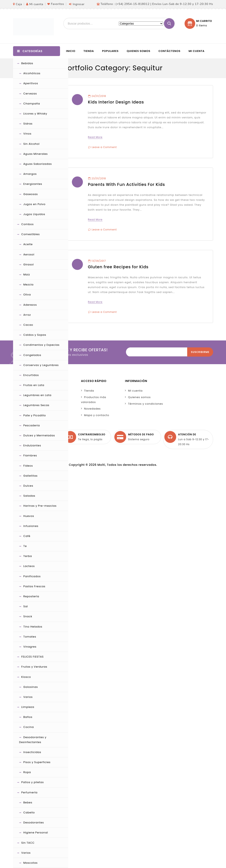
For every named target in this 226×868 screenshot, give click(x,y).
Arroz (27, 315)
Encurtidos (31, 375)
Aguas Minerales (35, 154)
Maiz (27, 275)
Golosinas (31, 687)
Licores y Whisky (35, 114)
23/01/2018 (97, 178)
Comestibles (30, 234)
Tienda (89, 51)
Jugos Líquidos (34, 214)
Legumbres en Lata (37, 395)
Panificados (32, 576)
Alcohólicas (32, 73)
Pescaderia (32, 425)
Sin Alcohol (31, 144)
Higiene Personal (36, 833)
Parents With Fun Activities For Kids (126, 184)
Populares (110, 51)
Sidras (28, 124)
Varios (28, 697)
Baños (28, 717)
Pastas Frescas (34, 586)
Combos (27, 224)
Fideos (28, 466)
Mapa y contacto (97, 415)
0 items (202, 26)
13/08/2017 (97, 261)
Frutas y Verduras (34, 667)
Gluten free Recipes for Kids (118, 267)
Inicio (71, 51)
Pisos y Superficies (37, 762)
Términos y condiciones (145, 404)
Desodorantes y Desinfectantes (33, 740)
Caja (19, 4)
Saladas (29, 496)
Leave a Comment (104, 147)
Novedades (92, 409)
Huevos (29, 516)
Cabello (29, 812)
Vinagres (30, 647)
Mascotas (30, 863)
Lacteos (29, 566)
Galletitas (30, 476)
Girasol (28, 264)
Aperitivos (31, 83)
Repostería (31, 596)
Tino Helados (33, 627)
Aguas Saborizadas (37, 164)
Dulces (28, 486)
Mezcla (28, 285)
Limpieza (28, 707)
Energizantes (33, 184)
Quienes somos (139, 51)
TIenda (89, 391)
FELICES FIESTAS (32, 657)
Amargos (30, 174)
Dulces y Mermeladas (39, 435)
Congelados (32, 355)
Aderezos (30, 305)
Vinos (27, 134)
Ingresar (79, 4)
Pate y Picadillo (35, 415)
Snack (28, 616)
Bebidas (27, 63)
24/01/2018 (97, 96)
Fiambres (30, 455)
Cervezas (30, 94)
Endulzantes (32, 445)
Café (27, 536)
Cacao (28, 325)
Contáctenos (169, 51)
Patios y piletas (32, 782)
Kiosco (26, 677)
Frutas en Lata (34, 385)
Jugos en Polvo (34, 204)
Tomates (30, 637)
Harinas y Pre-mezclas (40, 506)
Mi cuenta (36, 4)
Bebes (28, 802)
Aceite (28, 244)
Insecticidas (32, 752)
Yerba (28, 556)
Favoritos (58, 4)
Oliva (27, 295)
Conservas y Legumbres (41, 365)
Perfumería (29, 792)
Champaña (32, 104)
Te (25, 546)
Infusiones (31, 526)
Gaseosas (31, 194)
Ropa (27, 772)
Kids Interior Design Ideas (116, 102)
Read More (95, 137)
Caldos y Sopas (35, 335)
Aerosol (29, 254)
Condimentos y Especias (41, 345)
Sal (26, 606)
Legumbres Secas (36, 405)
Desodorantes (34, 823)
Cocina (28, 727)
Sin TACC (28, 843)
